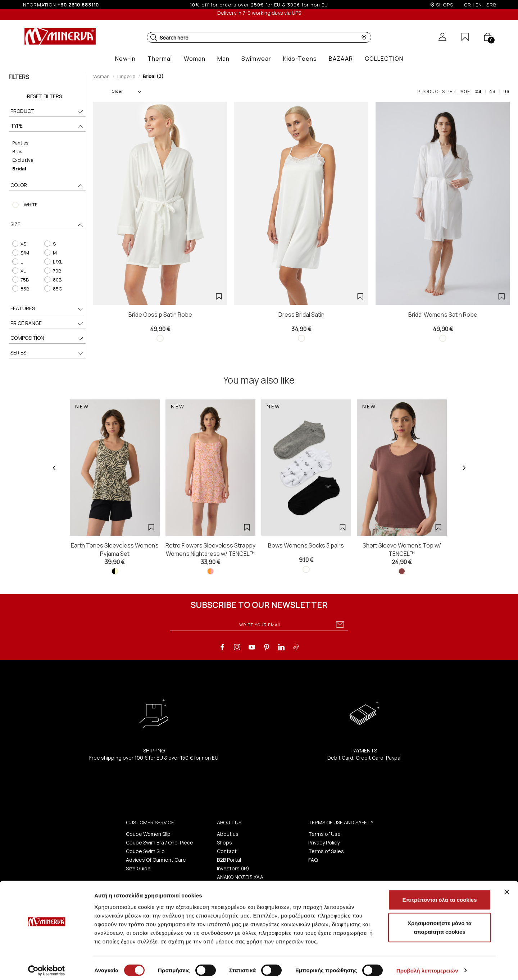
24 (478, 91)
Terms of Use (324, 834)
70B (53, 271)
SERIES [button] (47, 353)
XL (19, 271)
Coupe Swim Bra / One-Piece (160, 842)
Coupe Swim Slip (145, 851)
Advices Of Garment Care (156, 860)
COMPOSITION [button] (47, 338)
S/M (20, 253)
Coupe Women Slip (148, 834)
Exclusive (22, 160)
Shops (224, 842)
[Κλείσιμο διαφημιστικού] (507, 887)
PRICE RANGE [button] (47, 324)
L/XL (53, 262)
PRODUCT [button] (47, 112)
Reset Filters (44, 96)
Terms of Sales (326, 851)
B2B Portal (229, 860)
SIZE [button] (47, 225)
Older (126, 91)
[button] (154, 37)
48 (492, 91)
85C (53, 289)
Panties (20, 143)
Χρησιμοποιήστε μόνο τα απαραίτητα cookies (440, 923)
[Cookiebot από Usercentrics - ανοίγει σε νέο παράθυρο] (47, 966)
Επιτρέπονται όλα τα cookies (439, 895)
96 (506, 91)
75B (20, 280)
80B (53, 280)
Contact (227, 851)
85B (20, 289)
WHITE (30, 205)
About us (228, 834)
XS (19, 244)
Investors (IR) (233, 868)
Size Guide (138, 868)
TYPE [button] (47, 126)
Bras (17, 151)
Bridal (19, 168)
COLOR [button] (47, 186)
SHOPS (445, 5)
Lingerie (126, 76)
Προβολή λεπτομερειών (427, 966)
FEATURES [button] (47, 309)
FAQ (313, 860)
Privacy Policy (324, 842)
